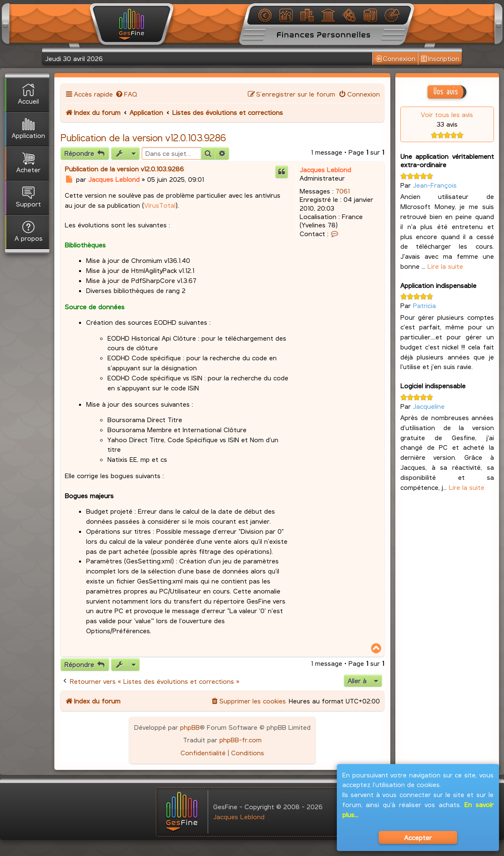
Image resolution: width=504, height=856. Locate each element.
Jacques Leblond (325, 169)
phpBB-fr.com (241, 740)
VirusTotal (160, 205)
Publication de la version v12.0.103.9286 (143, 138)
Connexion (395, 59)
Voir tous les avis (447, 114)
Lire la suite (445, 266)
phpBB (190, 727)
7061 (343, 191)
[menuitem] (126, 94)
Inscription (440, 59)
